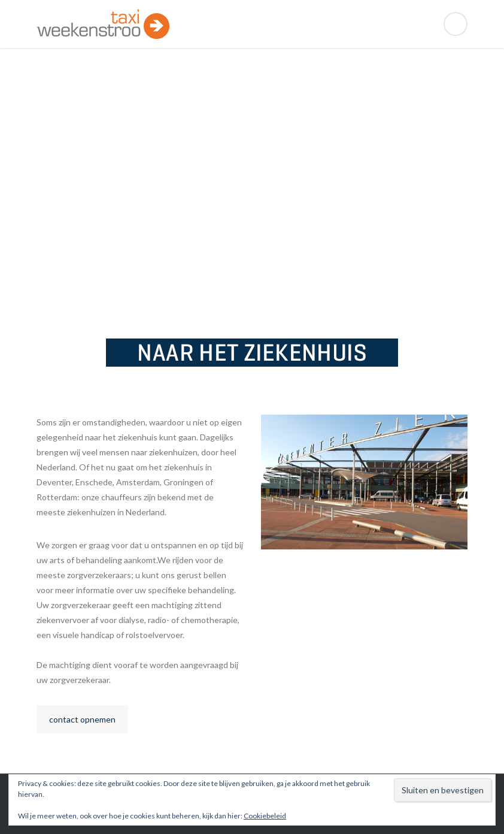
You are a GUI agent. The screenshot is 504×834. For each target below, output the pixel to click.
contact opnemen (82, 719)
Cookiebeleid (265, 816)
